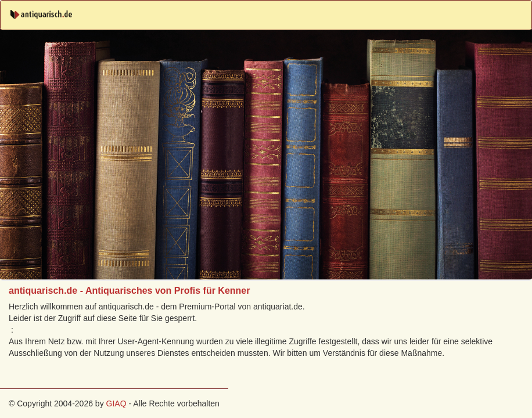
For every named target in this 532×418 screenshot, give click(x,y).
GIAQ (116, 403)
